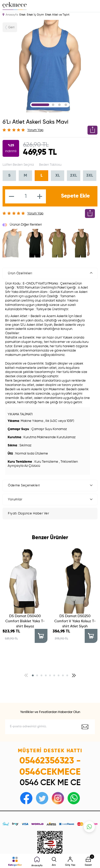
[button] (33, 659)
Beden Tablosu (50, 165)
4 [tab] (66, 105)
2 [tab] (53, 105)
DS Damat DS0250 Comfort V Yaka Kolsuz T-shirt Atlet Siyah (75, 621)
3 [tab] (59, 105)
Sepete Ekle (75, 196)
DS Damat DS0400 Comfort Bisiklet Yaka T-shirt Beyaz (25, 621)
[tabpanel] (50, 66)
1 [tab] (40, 105)
